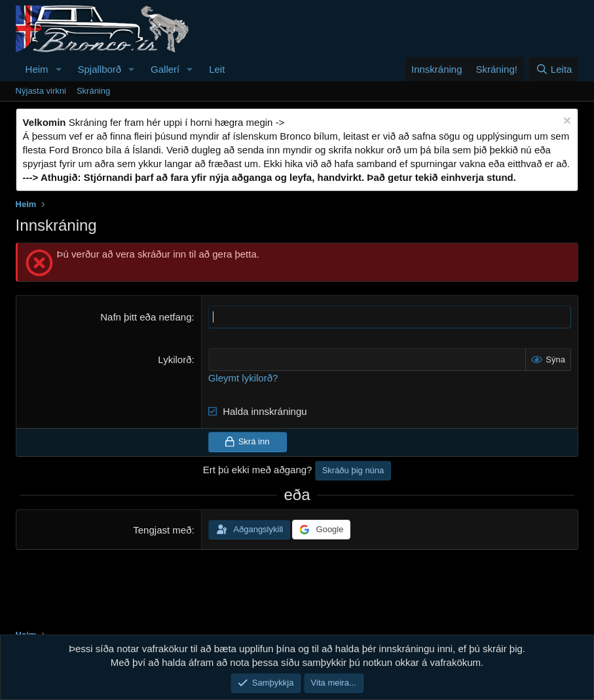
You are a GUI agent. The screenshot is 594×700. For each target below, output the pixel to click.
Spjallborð (100, 69)
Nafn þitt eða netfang (146, 317)
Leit (217, 69)
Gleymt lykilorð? (243, 378)
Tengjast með (162, 530)
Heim (37, 69)
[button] (59, 69)
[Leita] (553, 69)
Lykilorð (175, 360)
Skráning (93, 91)
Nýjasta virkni (41, 91)
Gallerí (165, 69)
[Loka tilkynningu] (566, 122)
